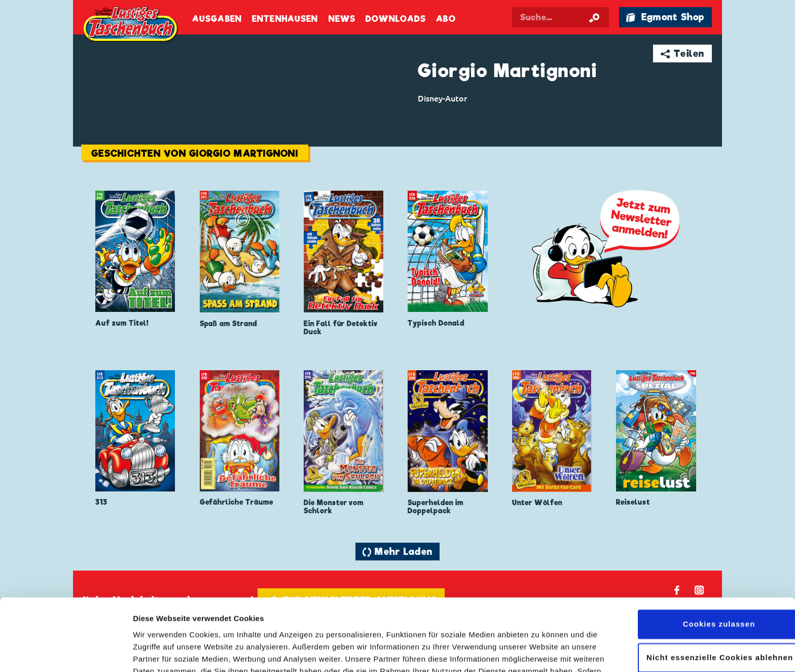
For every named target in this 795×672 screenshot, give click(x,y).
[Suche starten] (594, 17)
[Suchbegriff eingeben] (561, 17)
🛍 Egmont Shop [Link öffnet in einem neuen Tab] (665, 17)
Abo (446, 19)
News (342, 19)
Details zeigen (158, 652)
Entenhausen (285, 19)
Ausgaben (217, 19)
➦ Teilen (683, 54)
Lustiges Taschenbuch (131, 25)
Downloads (396, 19)
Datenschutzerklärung (415, 624)
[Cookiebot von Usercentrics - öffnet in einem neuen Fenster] (66, 652)
